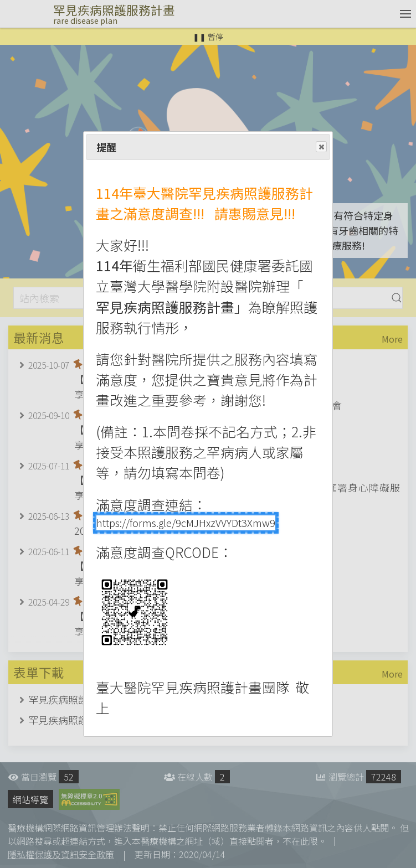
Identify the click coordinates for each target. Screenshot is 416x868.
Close (321, 147)
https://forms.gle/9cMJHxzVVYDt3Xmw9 (186, 523)
